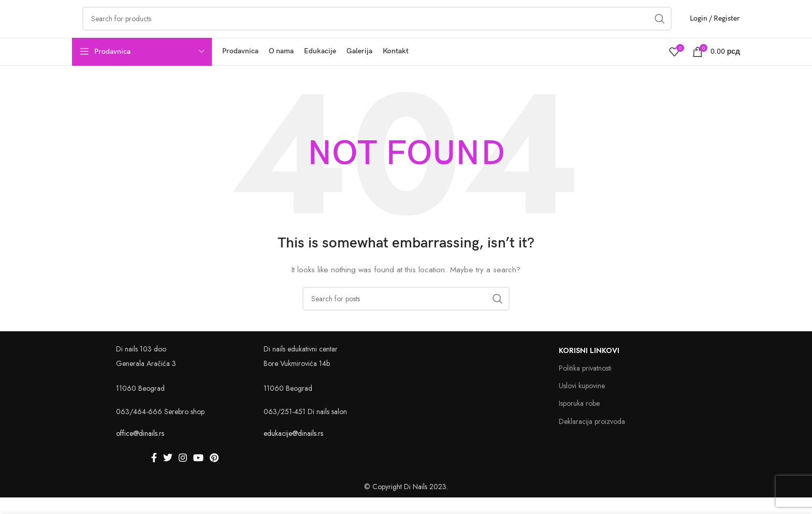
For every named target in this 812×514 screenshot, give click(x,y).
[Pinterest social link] (214, 474)
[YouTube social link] (198, 474)
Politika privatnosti (585, 385)
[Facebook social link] (154, 474)
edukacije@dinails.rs (293, 450)
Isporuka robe (579, 420)
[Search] (406, 315)
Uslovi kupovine (582, 403)
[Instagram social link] (183, 474)
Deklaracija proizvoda (592, 438)
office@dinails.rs (140, 450)
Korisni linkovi (589, 367)
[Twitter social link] (168, 474)
